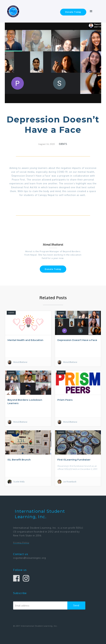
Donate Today (73, 12)
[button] (91, 11)
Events (63, 144)
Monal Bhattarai (53, 245)
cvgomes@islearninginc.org (30, 558)
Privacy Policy (21, 542)
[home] (12, 11)
